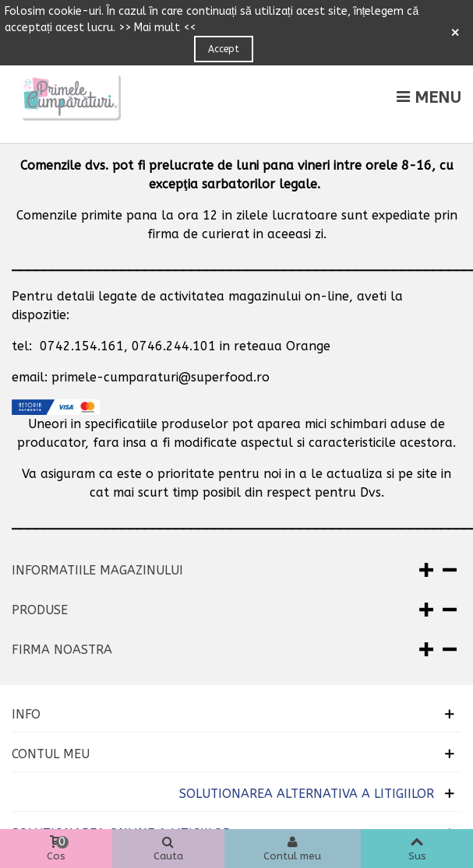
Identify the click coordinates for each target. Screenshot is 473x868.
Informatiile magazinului (97, 570)
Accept (224, 49)
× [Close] (455, 33)
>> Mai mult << (157, 28)
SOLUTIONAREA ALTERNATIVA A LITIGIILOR (307, 794)
